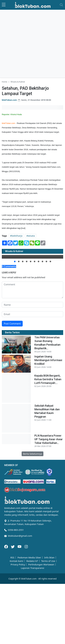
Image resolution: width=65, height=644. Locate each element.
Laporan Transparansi (32, 568)
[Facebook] (6, 546)
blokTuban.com (9, 100)
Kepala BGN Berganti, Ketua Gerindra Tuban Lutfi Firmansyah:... (48, 379)
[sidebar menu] (4, 5)
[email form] (32, 314)
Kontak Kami (17, 561)
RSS (12, 558)
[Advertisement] (32, 44)
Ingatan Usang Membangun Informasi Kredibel (48, 360)
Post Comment (12, 324)
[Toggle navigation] (61, 5)
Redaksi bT (32, 561)
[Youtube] (20, 546)
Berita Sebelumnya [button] (32, 454)
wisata (31, 236)
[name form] (32, 305)
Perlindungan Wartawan (41, 565)
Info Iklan (49, 558)
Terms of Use (48, 561)
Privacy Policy (18, 565)
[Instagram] (26, 546)
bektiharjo (17, 236)
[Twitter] (13, 546)
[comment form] (32, 290)
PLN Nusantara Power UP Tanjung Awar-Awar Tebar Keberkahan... (49, 439)
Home (4, 82)
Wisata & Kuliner (18, 82)
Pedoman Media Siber (29, 558)
